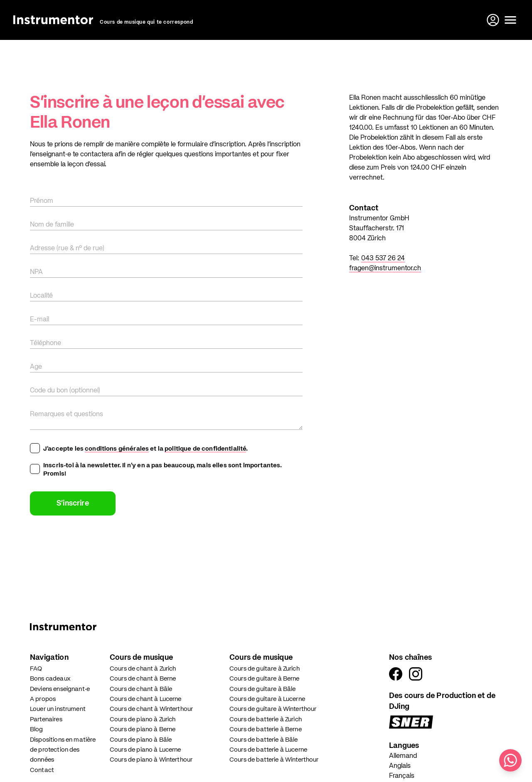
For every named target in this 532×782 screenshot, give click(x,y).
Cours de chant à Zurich (143, 669)
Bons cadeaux (50, 679)
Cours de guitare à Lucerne (267, 699)
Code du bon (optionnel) (65, 391)
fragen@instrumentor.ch (385, 269)
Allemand (403, 756)
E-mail (39, 320)
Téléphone (46, 343)
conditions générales (117, 449)
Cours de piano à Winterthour (151, 760)
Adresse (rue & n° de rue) (67, 249)
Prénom (42, 201)
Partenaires (46, 719)
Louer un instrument (58, 709)
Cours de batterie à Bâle (264, 740)
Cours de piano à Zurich (143, 719)
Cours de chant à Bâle (141, 689)
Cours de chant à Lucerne (146, 699)
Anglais (400, 766)
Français (402, 776)
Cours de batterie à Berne (266, 729)
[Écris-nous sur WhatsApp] (510, 760)
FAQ (36, 669)
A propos (43, 699)
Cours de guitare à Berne (265, 679)
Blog (37, 729)
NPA (36, 272)
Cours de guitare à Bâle (262, 689)
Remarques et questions (66, 414)
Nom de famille (52, 225)
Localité (41, 296)
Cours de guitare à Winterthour (273, 709)
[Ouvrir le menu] (510, 20)
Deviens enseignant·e (60, 689)
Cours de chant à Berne (143, 679)
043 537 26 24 (383, 259)
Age (36, 367)
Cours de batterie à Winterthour (274, 760)
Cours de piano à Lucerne (145, 750)
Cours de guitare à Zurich (265, 669)
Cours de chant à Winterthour (151, 709)
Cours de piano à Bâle (141, 740)
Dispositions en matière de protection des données (63, 750)
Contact (42, 770)
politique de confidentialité (205, 449)
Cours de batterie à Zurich (266, 719)
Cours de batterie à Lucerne (268, 750)
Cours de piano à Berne (143, 729)
